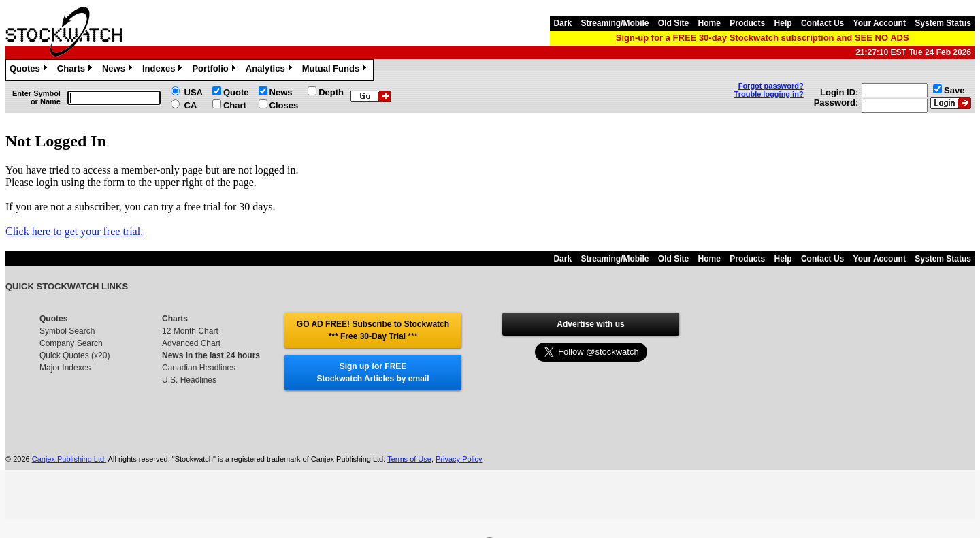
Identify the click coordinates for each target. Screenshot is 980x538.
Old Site (673, 23)
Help (783, 23)
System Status (943, 23)
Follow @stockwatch (591, 349)
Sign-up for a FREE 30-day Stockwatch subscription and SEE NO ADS (763, 38)
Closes (284, 105)
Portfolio (215, 70)
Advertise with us (590, 324)
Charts (76, 70)
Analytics (271, 70)
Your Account (880, 23)
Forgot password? (771, 86)
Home (709, 23)
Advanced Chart (191, 343)
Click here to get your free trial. (74, 231)
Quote (236, 92)
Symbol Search (67, 331)
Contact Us (822, 23)
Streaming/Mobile (615, 23)
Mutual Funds (336, 70)
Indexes (164, 70)
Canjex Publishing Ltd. (69, 459)
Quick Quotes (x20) (75, 355)
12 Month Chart (190, 331)
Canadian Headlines (199, 368)
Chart (235, 105)
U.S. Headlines (189, 380)
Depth (331, 92)
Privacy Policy (459, 459)
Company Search (71, 343)
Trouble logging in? (769, 94)
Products (747, 23)
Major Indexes (65, 368)
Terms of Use (409, 459)
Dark (562, 23)
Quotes (30, 70)
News (119, 70)
